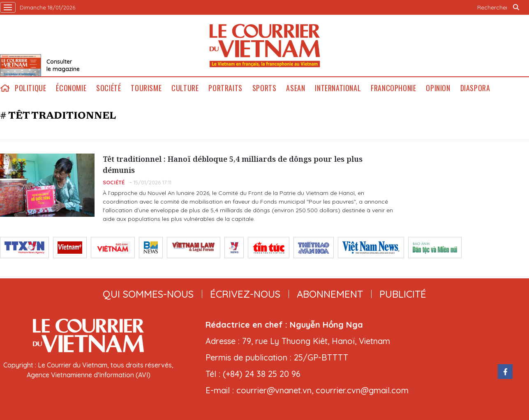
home (5, 88)
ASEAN (296, 88)
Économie (71, 88)
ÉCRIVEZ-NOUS (245, 294)
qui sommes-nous (148, 294)
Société (109, 88)
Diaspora (475, 88)
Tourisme (146, 88)
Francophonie (393, 88)
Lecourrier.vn (265, 46)
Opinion (438, 88)
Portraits (225, 88)
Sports (264, 88)
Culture (185, 88)
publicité (403, 294)
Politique (30, 88)
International (338, 88)
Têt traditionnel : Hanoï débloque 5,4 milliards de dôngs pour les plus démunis (233, 164)
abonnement (330, 294)
